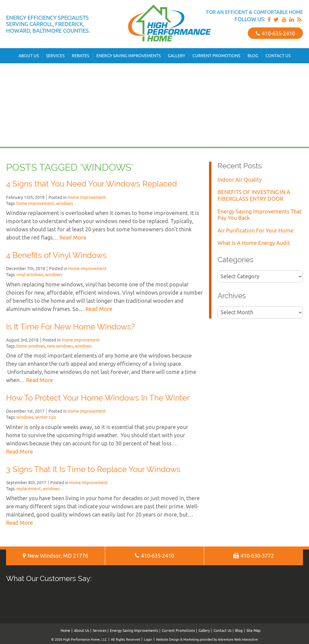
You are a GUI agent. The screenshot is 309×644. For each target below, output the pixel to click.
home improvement (35, 203)
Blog (253, 56)
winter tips (46, 417)
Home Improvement (87, 197)
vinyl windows (30, 275)
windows (65, 203)
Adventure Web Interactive (238, 639)
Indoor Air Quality (240, 180)
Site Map (253, 631)
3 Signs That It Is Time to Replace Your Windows (93, 469)
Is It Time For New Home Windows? (70, 327)
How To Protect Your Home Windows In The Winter (98, 398)
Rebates (80, 56)
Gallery (176, 56)
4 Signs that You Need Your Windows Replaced (91, 184)
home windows (31, 346)
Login (148, 639)
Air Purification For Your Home (256, 231)
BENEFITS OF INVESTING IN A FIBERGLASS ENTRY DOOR (254, 195)
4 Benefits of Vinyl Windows (56, 255)
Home (65, 631)
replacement (29, 489)
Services (55, 56)
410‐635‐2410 (275, 33)
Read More (73, 238)
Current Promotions (216, 56)
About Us (29, 56)
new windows (60, 346)
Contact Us (278, 56)
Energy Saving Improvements (128, 56)
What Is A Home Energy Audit (254, 243)
